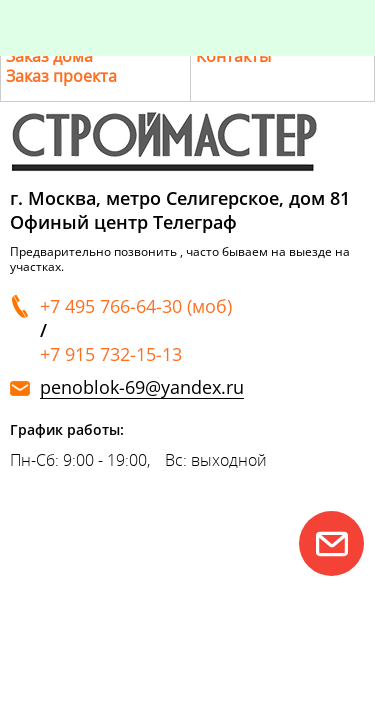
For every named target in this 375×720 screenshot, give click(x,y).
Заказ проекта (61, 76)
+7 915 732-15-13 (111, 354)
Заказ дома (49, 56)
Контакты (233, 56)
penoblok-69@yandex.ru (142, 387)
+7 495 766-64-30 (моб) (136, 306)
